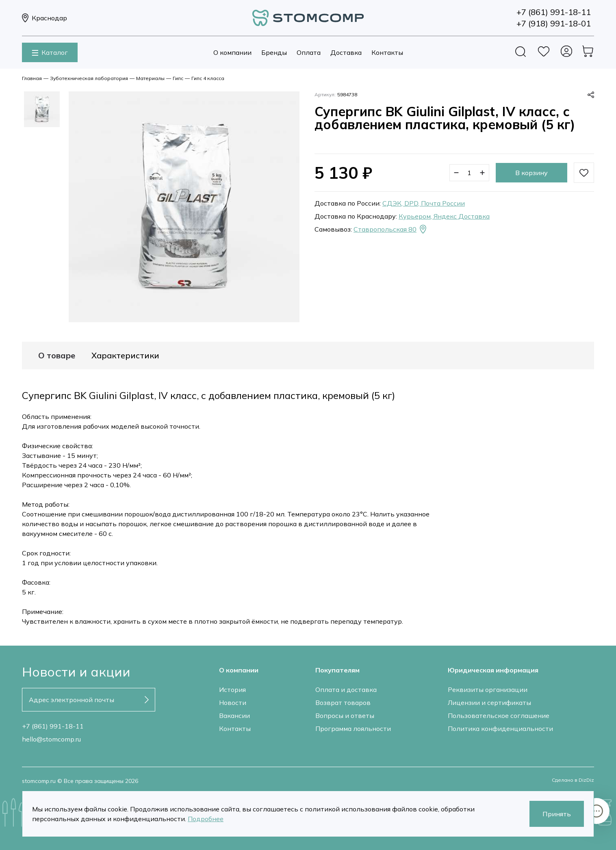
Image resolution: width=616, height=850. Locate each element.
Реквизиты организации (488, 690)
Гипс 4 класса (208, 78)
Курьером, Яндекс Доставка (444, 216)
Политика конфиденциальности (500, 729)
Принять (557, 814)
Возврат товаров (343, 703)
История (232, 690)
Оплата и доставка (346, 690)
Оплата (309, 52)
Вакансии (234, 716)
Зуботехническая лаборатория (89, 78)
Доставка (346, 52)
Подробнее (206, 819)
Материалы (150, 78)
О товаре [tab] (57, 356)
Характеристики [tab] (125, 356)
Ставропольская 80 (391, 229)
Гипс (178, 78)
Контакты (387, 52)
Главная (32, 78)
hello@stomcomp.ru (51, 739)
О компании (232, 52)
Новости (233, 703)
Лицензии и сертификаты (489, 703)
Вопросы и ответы (345, 716)
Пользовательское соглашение (499, 716)
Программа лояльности (353, 729)
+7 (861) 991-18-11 (53, 726)
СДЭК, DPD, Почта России (424, 203)
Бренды (274, 52)
